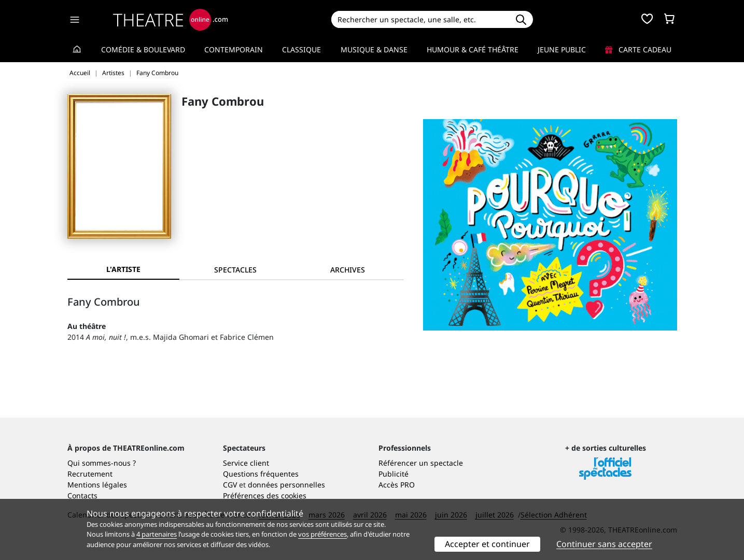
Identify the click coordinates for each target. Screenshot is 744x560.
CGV (230, 485)
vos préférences (322, 534)
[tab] (235, 270)
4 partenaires (157, 534)
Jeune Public (562, 49)
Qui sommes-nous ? (102, 463)
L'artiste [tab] (123, 269)
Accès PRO (397, 485)
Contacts (82, 496)
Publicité (394, 474)
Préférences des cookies (265, 496)
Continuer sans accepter (604, 544)
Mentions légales (97, 485)
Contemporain (234, 49)
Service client (246, 463)
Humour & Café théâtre (473, 49)
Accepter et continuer (487, 544)
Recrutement (90, 474)
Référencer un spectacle (421, 463)
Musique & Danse (374, 49)
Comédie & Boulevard (143, 49)
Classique (301, 49)
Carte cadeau (638, 49)
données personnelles (286, 485)
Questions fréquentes (261, 474)
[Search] (420, 19)
